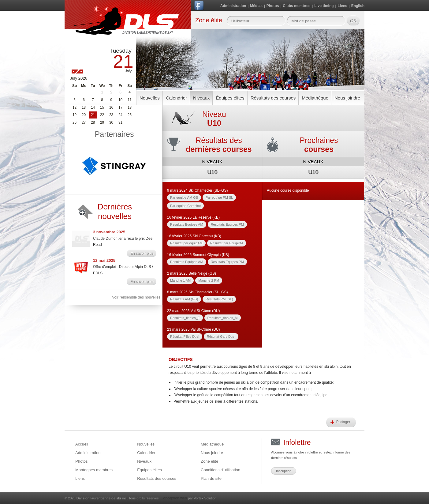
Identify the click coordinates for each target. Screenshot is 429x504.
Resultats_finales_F (185, 318)
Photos (273, 6)
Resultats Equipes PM (227, 224)
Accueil (82, 444)
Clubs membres (297, 6)
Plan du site (211, 478)
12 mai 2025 (104, 260)
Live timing (324, 6)
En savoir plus (142, 254)
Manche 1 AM (180, 280)
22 (102, 115)
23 (111, 115)
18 (130, 107)
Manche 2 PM (209, 280)
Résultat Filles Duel (185, 337)
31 (120, 122)
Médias (256, 6)
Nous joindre (347, 98)
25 (130, 115)
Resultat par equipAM (186, 243)
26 (75, 122)
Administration (233, 6)
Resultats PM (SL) (219, 299)
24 (120, 115)
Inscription (284, 471)
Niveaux (201, 98)
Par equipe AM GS (184, 197)
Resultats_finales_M (223, 318)
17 (120, 107)
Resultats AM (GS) (184, 299)
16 (111, 107)
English (358, 6)
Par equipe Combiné (185, 206)
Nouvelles (150, 98)
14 (93, 107)
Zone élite (209, 461)
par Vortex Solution (202, 498)
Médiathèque (315, 98)
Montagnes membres (94, 470)
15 (102, 107)
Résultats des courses (273, 98)
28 (93, 122)
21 (93, 115)
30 (111, 122)
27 (84, 122)
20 (84, 115)
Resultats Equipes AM (187, 224)
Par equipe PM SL (219, 197)
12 (75, 107)
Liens (342, 6)
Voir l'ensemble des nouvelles (136, 297)
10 (120, 100)
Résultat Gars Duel (221, 337)
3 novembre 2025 (109, 232)
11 (130, 100)
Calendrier (176, 98)
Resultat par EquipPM (227, 243)
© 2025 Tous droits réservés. (112, 498)
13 (84, 107)
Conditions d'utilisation (220, 470)
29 (102, 122)
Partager (344, 422)
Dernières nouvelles (115, 211)
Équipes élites (230, 98)
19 (75, 115)
